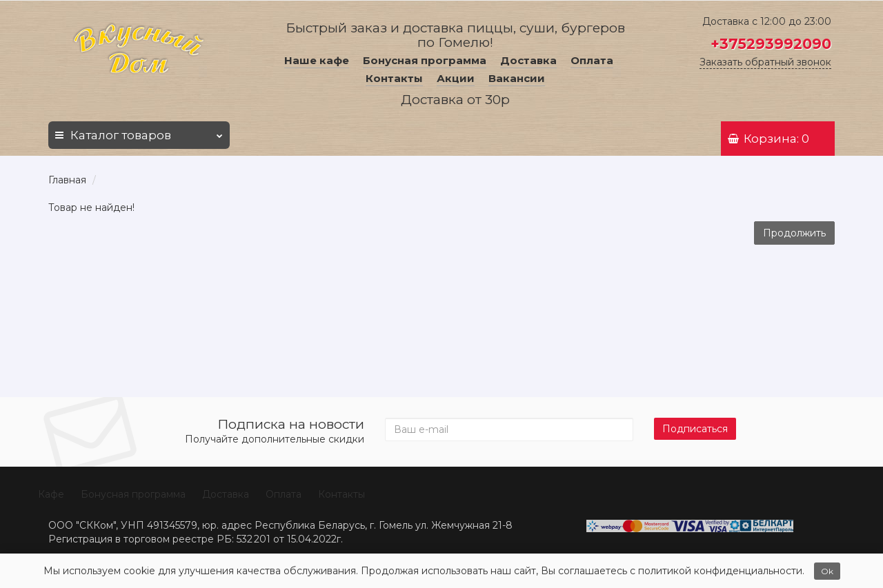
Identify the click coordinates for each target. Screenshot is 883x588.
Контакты (394, 78)
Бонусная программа (425, 60)
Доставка (528, 60)
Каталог (139, 132)
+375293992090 (771, 44)
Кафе (51, 494)
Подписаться (695, 429)
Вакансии (517, 78)
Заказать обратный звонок (765, 62)
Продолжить (794, 233)
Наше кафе (317, 60)
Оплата (592, 60)
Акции (456, 78)
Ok (827, 571)
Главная (67, 180)
